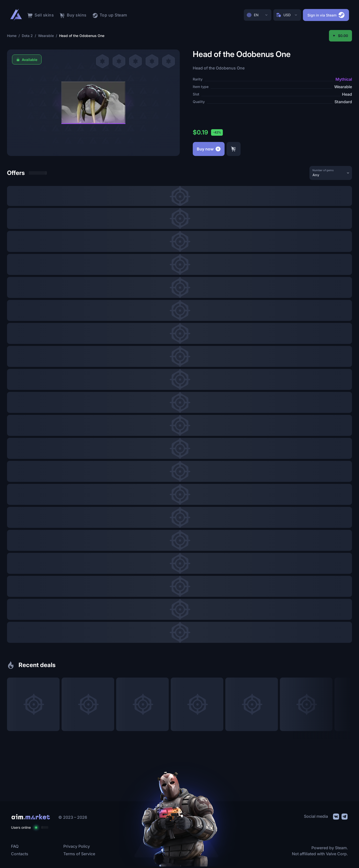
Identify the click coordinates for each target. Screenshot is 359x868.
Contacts (20, 854)
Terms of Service (79, 854)
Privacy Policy (77, 846)
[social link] (336, 816)
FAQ (15, 846)
